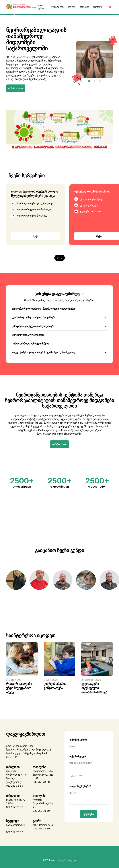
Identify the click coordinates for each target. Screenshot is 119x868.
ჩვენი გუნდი (41, 7)
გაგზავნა (89, 813)
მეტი (36, 235)
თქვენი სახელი (78, 739)
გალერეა (97, 7)
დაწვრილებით (16, 87)
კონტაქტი (84, 7)
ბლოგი (72, 7)
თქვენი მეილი (78, 755)
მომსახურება (58, 7)
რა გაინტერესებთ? (80, 785)
